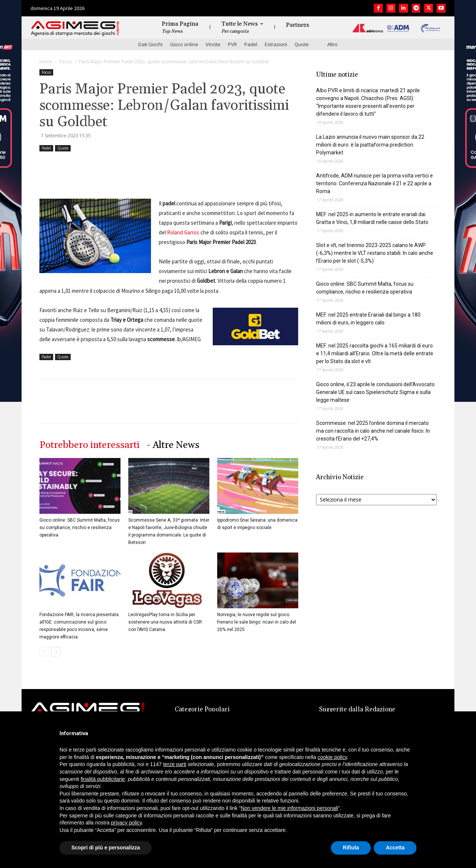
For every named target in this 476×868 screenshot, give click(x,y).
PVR (232, 44)
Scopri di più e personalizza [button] (106, 848)
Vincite (213, 44)
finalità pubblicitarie (103, 779)
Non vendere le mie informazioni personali (289, 808)
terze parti (175, 764)
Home (46, 62)
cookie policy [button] (332, 757)
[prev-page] (44, 652)
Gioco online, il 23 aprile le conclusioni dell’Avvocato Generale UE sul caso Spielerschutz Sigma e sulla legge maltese (375, 392)
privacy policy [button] (127, 823)
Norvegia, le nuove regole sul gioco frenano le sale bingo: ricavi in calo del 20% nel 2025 (257, 622)
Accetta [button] (395, 848)
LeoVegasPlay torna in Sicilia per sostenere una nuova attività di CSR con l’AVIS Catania (165, 622)
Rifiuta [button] (351, 848)
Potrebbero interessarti (89, 445)
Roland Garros (183, 232)
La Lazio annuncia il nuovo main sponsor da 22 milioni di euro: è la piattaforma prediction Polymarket (370, 145)
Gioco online (184, 44)
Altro (332, 44)
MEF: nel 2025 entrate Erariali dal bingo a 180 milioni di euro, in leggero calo (368, 319)
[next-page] (56, 652)
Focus (66, 62)
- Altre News (173, 445)
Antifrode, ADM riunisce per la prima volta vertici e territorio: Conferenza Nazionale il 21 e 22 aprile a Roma (374, 183)
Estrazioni (276, 44)
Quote (302, 44)
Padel (251, 44)
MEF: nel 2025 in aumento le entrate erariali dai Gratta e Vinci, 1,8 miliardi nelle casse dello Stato (372, 218)
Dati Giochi (150, 44)
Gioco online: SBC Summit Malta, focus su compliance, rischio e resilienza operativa (80, 528)
